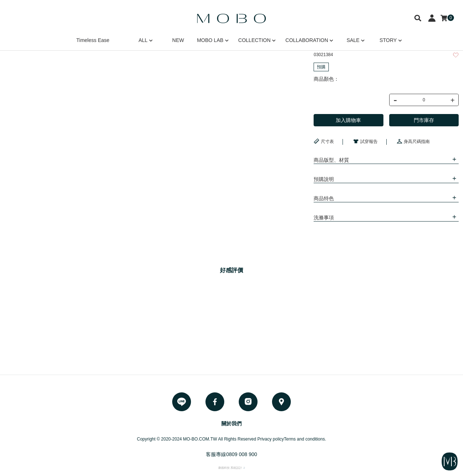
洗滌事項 (324, 218)
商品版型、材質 (331, 160)
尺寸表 (324, 141)
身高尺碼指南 (413, 141)
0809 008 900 (242, 454)
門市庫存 (424, 120)
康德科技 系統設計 (230, 468)
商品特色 (324, 198)
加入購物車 (348, 120)
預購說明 (324, 179)
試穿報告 (365, 141)
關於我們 (231, 424)
